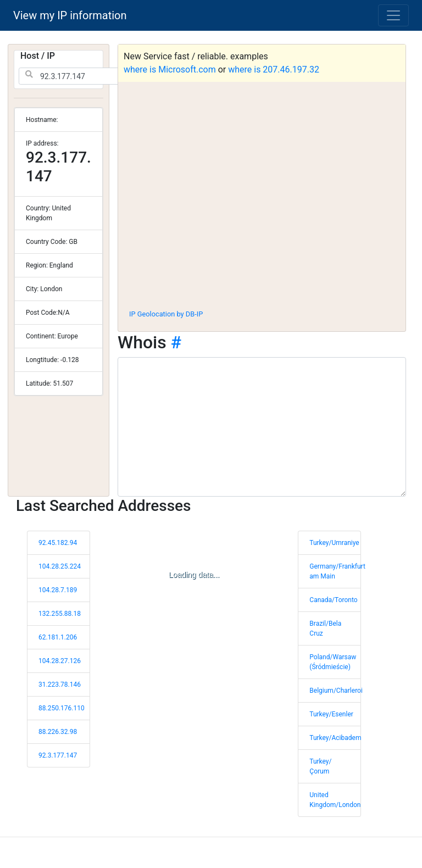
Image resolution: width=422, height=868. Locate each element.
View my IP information (70, 15)
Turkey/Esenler (331, 714)
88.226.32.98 (58, 732)
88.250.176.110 (62, 708)
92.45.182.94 (58, 543)
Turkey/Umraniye (334, 543)
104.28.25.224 (60, 566)
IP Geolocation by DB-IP (166, 314)
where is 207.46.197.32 (274, 69)
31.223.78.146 (60, 685)
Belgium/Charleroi (336, 691)
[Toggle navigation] (393, 15)
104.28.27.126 (60, 661)
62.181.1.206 (58, 637)
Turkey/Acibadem (335, 738)
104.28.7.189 (58, 590)
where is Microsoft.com (170, 69)
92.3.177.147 (58, 755)
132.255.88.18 (60, 614)
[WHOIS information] (262, 427)
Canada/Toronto (333, 600)
